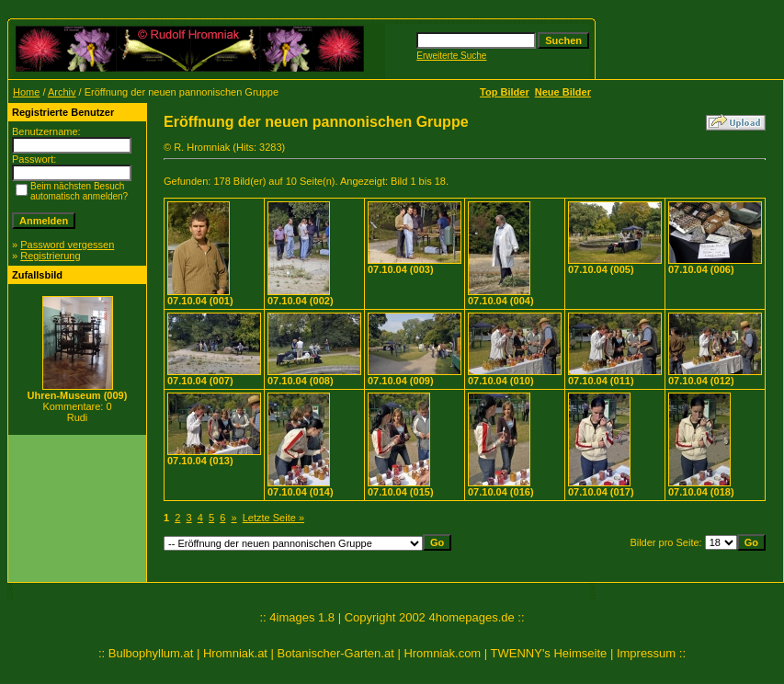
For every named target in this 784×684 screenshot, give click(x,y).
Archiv (62, 92)
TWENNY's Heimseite (549, 653)
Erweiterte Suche (451, 56)
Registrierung (50, 256)
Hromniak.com (442, 653)
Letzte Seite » (273, 518)
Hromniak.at (235, 653)
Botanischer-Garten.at (336, 653)
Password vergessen (67, 245)
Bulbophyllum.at (151, 653)
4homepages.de (471, 617)
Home (26, 92)
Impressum (646, 653)
